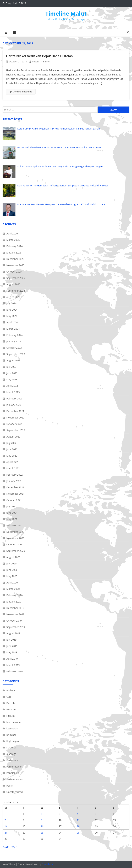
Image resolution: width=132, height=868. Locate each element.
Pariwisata (12, 760)
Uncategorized (14, 792)
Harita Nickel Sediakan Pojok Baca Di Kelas (39, 56)
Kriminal (11, 735)
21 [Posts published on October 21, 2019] (6, 833)
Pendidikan (13, 773)
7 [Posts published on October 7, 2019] (5, 820)
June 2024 (12, 310)
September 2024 (16, 291)
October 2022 (14, 424)
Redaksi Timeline (41, 62)
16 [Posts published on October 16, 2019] (42, 826)
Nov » (14, 847)
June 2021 (12, 513)
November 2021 (15, 494)
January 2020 (14, 602)
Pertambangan (15, 779)
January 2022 (14, 481)
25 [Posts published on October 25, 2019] (78, 833)
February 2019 (14, 671)
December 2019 (15, 608)
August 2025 (13, 284)
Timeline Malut (66, 13)
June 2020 (12, 570)
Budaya (11, 690)
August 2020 (13, 557)
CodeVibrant (48, 864)
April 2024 (12, 322)
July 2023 (11, 367)
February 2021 (14, 525)
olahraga (11, 754)
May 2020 (12, 576)
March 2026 (13, 240)
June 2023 (12, 373)
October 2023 (14, 348)
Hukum (10, 716)
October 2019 (14, 621)
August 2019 (13, 633)
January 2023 (14, 405)
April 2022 (12, 462)
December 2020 (15, 532)
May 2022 (12, 456)
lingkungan (13, 741)
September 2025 (16, 278)
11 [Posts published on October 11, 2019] (78, 820)
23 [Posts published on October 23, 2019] (42, 833)
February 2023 (14, 398)
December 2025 (15, 259)
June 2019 (12, 646)
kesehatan (12, 728)
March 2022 (13, 468)
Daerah (10, 703)
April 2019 (12, 659)
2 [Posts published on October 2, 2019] (41, 814)
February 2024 (14, 335)
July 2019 (11, 640)
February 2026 (14, 246)
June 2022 (12, 449)
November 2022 (15, 418)
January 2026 (14, 253)
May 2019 (12, 652)
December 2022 (15, 411)
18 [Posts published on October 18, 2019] (78, 826)
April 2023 (12, 386)
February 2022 (14, 475)
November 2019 (15, 614)
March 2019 (13, 665)
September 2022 (16, 430)
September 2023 (16, 354)
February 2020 (14, 595)
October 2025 (14, 272)
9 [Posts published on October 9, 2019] (41, 820)
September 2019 (16, 627)
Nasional (11, 748)
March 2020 (13, 589)
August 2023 (13, 360)
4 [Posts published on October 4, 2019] (78, 814)
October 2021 (14, 500)
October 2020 (14, 544)
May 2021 (12, 519)
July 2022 (11, 443)
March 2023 (13, 392)
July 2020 (11, 563)
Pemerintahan (14, 767)
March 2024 (13, 329)
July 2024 (11, 303)
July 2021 (11, 506)
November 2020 (15, 538)
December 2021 (15, 487)
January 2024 (14, 341)
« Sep (6, 847)
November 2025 (15, 265)
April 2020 (12, 583)
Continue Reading (21, 92)
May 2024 (12, 316)
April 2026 (12, 234)
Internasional (14, 722)
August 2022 (13, 437)
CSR (9, 697)
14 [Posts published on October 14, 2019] (6, 826)
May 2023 (12, 379)
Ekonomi (11, 709)
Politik (10, 786)
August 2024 (13, 297)
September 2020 (16, 551)
